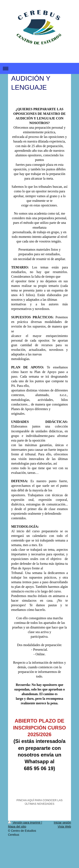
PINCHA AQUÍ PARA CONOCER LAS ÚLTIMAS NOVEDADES (39, 802)
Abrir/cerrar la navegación (39, 68)
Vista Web (64, 827)
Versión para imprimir (25, 823)
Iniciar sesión (62, 823)
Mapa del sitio (17, 827)
